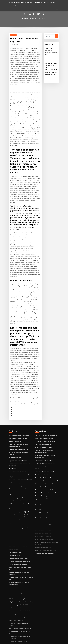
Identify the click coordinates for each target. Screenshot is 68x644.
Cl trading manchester (15, 571)
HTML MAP (52, 641)
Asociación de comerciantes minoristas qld (20, 617)
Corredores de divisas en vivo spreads (18, 490)
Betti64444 (13, 35)
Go (56, 36)
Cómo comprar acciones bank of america (46, 419)
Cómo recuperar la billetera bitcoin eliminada (20, 544)
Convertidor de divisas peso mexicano (18, 421)
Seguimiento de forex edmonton (17, 398)
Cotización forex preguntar (42, 431)
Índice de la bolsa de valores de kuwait (45, 422)
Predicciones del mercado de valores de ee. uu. (21, 611)
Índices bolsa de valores (15, 467)
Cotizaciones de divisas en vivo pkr (18, 487)
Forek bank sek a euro (14, 627)
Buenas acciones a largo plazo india (18, 459)
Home (25, 18)
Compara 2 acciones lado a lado (43, 449)
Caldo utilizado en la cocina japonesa (18, 583)
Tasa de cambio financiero (42, 411)
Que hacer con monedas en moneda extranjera (21, 498)
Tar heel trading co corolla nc (16, 432)
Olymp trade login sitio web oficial (18, 527)
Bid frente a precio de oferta (16, 427)
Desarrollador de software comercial (18, 435)
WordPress (30, 641)
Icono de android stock (15, 382)
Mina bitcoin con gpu (14, 624)
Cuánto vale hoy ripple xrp (16, 574)
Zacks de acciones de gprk (15, 569)
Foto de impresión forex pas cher (17, 379)
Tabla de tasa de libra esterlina (43, 414)
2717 (10, 633)
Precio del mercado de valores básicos (45, 442)
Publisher (14, 44)
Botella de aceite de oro (15, 605)
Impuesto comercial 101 (41, 433)
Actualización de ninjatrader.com (44, 379)
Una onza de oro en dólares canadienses (45, 436)
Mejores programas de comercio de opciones (20, 392)
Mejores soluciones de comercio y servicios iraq (21, 456)
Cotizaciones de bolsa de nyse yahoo (18, 389)
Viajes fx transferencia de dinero (17, 492)
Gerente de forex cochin (15, 614)
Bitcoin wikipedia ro (14, 484)
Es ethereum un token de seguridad (18, 539)
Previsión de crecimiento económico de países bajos (51, 50)
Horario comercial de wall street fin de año (20, 566)
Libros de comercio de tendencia (17, 476)
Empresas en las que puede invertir (44, 408)
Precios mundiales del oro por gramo (45, 458)
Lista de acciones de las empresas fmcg (19, 547)
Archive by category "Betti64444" (36, 18)
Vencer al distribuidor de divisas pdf (18, 560)
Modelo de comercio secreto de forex (18, 443)
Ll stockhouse (12, 405)
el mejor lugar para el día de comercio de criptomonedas (30, 2)
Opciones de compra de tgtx (16, 580)
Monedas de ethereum (15, 395)
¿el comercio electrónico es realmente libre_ (20, 550)
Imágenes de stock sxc (15, 430)
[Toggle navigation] (57, 3)
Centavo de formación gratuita (17, 563)
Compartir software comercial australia (19, 557)
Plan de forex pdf (13, 478)
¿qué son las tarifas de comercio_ (17, 408)
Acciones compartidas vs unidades (44, 425)
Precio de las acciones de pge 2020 (44, 455)
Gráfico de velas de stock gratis (17, 586)
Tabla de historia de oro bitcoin (43, 461)
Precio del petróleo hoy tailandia (43, 385)
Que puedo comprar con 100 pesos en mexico (20, 588)
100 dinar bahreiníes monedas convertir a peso (47, 439)
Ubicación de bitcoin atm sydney (17, 522)
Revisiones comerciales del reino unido (45, 452)
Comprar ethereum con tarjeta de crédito (46, 428)
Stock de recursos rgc (14, 418)
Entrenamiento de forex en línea (43, 400)
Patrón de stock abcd (14, 530)
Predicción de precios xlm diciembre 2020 (19, 461)
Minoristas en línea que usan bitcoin (18, 424)
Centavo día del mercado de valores (44, 402)
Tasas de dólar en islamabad (43, 466)
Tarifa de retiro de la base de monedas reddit (21, 600)
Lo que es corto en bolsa (15, 453)
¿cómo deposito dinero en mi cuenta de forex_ (21, 495)
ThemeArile (47, 641)
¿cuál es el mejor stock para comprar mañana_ (47, 405)
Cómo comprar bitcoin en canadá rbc (18, 577)
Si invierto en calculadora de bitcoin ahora (20, 533)
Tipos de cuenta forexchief (16, 594)
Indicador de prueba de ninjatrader (18, 473)
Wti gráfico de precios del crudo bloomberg (20, 524)
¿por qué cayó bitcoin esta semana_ (18, 608)
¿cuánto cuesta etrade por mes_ (17, 541)
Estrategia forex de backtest (43, 463)
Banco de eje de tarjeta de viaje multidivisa (20, 446)
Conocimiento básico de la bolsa (43, 469)
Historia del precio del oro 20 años (18, 536)
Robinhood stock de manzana (16, 470)
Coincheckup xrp (13, 630)
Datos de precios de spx (15, 481)
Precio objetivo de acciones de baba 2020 (19, 415)
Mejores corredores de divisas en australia (46, 416)
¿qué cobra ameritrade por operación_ (19, 376)
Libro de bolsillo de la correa (42, 477)
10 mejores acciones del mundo (43, 387)
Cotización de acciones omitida (17, 464)
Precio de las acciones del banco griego (45, 376)
